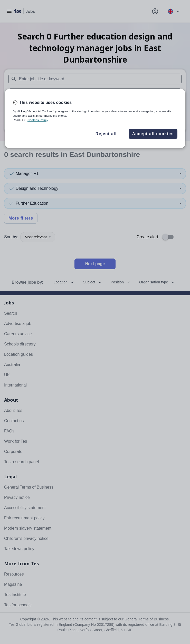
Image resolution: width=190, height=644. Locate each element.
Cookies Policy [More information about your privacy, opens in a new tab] (38, 120)
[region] (95, 118)
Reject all (106, 134)
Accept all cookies (153, 134)
